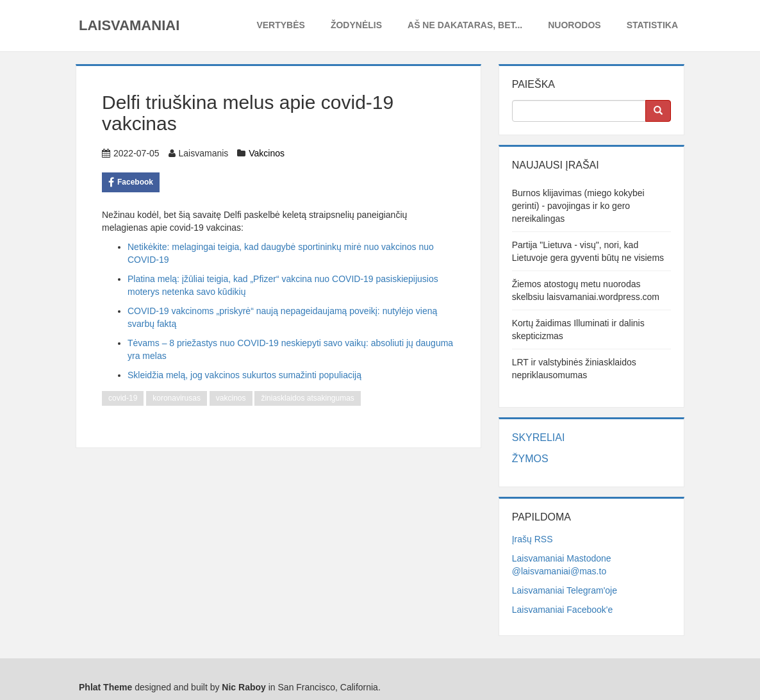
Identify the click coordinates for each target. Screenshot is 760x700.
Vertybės (280, 25)
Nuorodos (574, 25)
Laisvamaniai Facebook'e (563, 610)
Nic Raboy (244, 687)
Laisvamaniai (129, 25)
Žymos (530, 459)
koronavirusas (177, 398)
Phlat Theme (105, 687)
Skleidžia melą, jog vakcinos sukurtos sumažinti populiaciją (244, 375)
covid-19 (123, 398)
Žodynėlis (356, 25)
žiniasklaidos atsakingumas (307, 398)
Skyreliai (539, 438)
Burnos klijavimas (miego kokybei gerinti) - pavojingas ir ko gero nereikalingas (578, 206)
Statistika (652, 25)
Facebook (131, 182)
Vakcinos (267, 153)
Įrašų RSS (533, 539)
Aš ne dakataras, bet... (465, 25)
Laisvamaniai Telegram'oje (565, 590)
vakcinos (231, 398)
